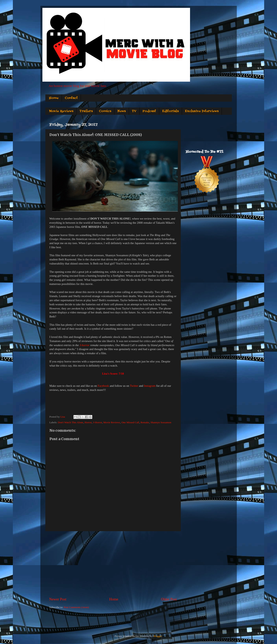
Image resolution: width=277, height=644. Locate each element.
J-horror (85, 345)
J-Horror (98, 422)
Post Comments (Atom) (76, 607)
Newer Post (58, 599)
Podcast (149, 111)
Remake (145, 422)
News (122, 111)
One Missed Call (130, 422)
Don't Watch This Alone (71, 422)
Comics (105, 111)
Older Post (169, 599)
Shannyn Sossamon (161, 422)
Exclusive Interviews (202, 111)
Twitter (134, 386)
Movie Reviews (61, 111)
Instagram (150, 386)
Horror (88, 422)
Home (54, 98)
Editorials (170, 111)
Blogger (158, 636)
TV (134, 111)
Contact (71, 98)
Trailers (86, 111)
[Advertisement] (113, 564)
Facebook (103, 386)
